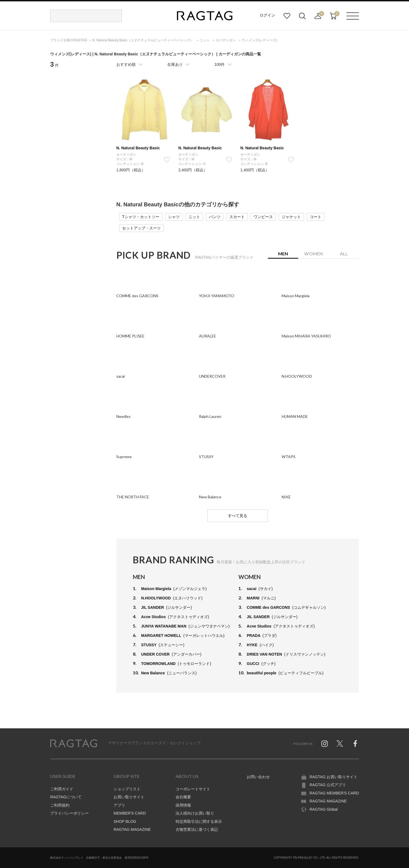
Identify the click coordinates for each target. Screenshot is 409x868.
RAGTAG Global (324, 809)
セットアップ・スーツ (141, 228)
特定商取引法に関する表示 (199, 821)
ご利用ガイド (62, 789)
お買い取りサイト (129, 797)
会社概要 (183, 797)
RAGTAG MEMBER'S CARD (334, 793)
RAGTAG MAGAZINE (132, 829)
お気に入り (287, 16)
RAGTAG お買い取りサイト (333, 777)
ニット (194, 217)
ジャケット (291, 217)
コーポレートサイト (193, 789)
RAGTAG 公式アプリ (328, 785)
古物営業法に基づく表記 (197, 829)
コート (316, 217)
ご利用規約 (60, 805)
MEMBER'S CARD (130, 813)
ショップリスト (127, 789)
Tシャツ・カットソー (141, 217)
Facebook (355, 743)
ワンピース (263, 217)
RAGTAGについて (66, 797)
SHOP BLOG (125, 821)
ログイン (267, 15)
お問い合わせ (258, 777)
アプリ (119, 805)
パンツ (215, 217)
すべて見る (238, 516)
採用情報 (183, 805)
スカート (237, 217)
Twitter (340, 743)
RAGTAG (74, 743)
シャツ (174, 217)
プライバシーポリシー (69, 813)
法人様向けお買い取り (195, 813)
